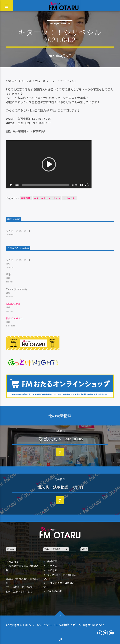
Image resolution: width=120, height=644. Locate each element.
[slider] (46, 185)
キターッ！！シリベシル (47, 198)
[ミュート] (81, 185)
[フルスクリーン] (87, 185)
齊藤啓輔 (26, 198)
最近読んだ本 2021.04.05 (61, 439)
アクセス (52, 566)
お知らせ (52, 570)
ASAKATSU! (13, 304)
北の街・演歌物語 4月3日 (61, 487)
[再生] (11, 185)
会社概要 (52, 561)
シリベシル (69, 198)
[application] (49, 164)
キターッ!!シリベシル (60, 23)
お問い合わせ (55, 591)
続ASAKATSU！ (15, 319)
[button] (49, 164)
